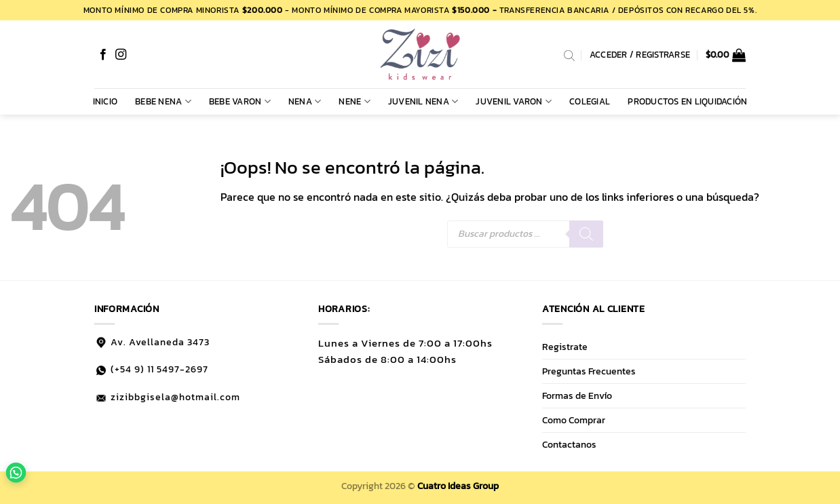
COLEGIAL (590, 101)
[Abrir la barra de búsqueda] (569, 55)
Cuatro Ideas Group (458, 486)
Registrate (565, 347)
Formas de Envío (577, 395)
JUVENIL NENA (423, 102)
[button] (726, 55)
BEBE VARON (240, 102)
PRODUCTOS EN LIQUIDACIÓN (687, 101)
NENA (305, 102)
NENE (354, 102)
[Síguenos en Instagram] (121, 55)
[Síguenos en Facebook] (103, 55)
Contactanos (569, 444)
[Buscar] (586, 234)
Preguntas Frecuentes (589, 371)
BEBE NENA (163, 102)
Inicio (106, 101)
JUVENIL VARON (514, 102)
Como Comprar (574, 420)
